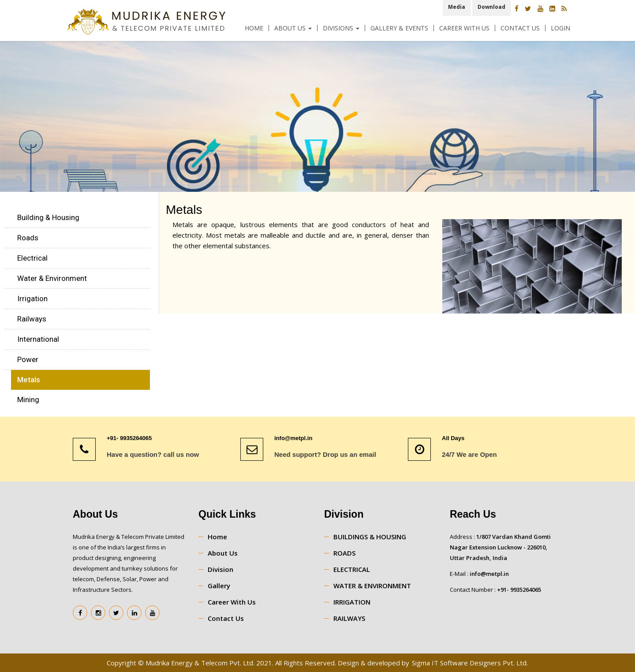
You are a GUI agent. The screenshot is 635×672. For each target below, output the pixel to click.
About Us (293, 28)
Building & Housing (48, 217)
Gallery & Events (399, 28)
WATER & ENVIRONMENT (372, 586)
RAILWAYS (349, 618)
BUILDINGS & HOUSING (370, 537)
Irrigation (32, 299)
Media (457, 7)
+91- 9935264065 (519, 590)
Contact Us (520, 28)
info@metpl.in (489, 574)
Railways (32, 319)
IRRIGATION (352, 602)
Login (560, 28)
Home (254, 28)
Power (28, 359)
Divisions (341, 28)
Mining (28, 399)
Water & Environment (52, 278)
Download (491, 7)
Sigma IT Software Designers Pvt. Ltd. (470, 663)
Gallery (219, 586)
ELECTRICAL (352, 569)
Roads (28, 238)
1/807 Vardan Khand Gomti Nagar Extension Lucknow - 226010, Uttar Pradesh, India (500, 547)
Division (220, 569)
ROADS (344, 553)
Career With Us (464, 28)
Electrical (32, 258)
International (38, 339)
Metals (29, 380)
